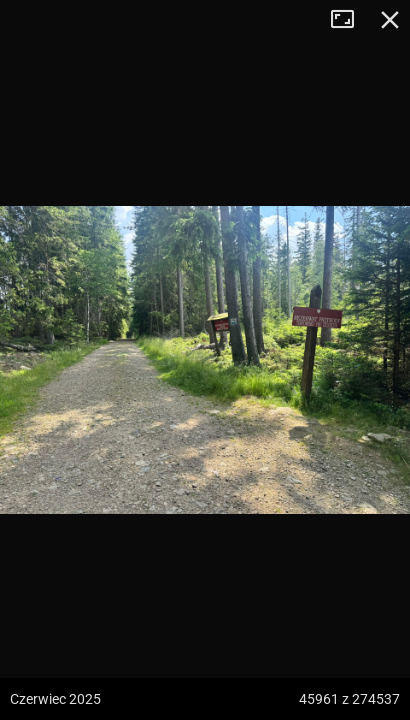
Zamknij (390, 20)
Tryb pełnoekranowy (350, 20)
